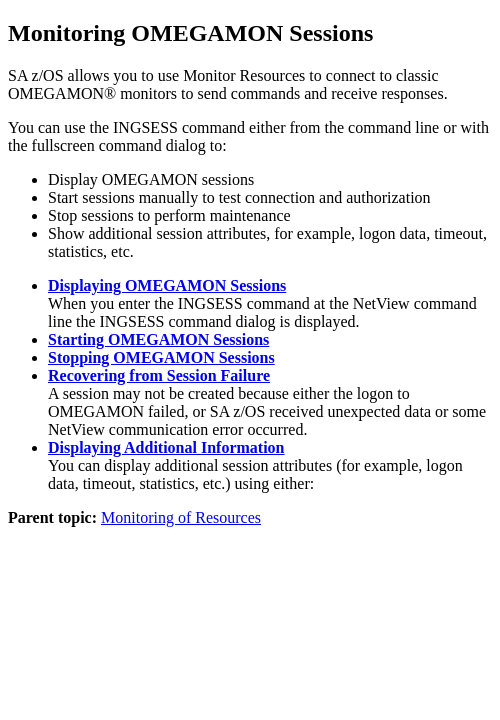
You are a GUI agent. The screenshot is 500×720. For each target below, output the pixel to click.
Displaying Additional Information (166, 447)
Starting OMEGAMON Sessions (158, 339)
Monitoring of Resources (181, 517)
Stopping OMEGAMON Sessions (161, 357)
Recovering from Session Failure (159, 375)
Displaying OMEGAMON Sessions (167, 285)
